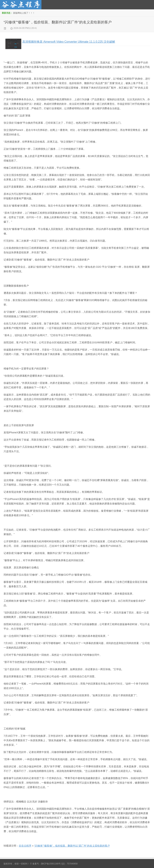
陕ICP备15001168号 (51, 864)
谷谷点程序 (25, 846)
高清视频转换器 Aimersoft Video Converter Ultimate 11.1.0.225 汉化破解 (69, 42)
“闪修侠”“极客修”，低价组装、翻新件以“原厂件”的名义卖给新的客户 (58, 22)
